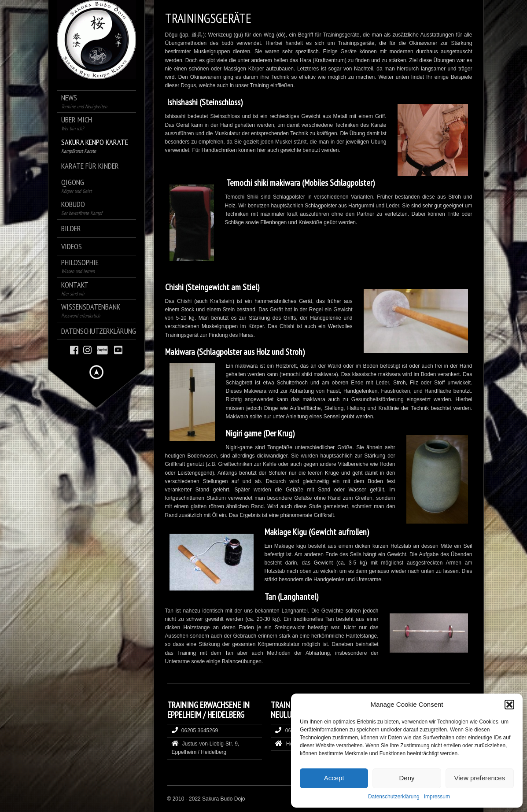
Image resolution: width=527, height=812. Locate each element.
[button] (509, 705)
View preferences (480, 778)
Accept (334, 778)
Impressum (437, 797)
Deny (407, 778)
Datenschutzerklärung (394, 797)
